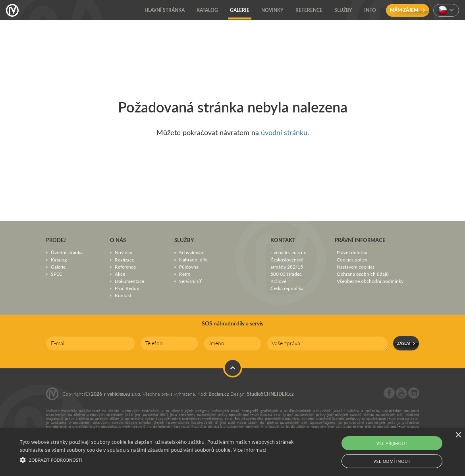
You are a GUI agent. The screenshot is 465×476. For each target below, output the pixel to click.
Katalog (59, 259)
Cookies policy (352, 259)
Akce (120, 274)
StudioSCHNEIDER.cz (270, 394)
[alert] (232, 452)
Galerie (58, 267)
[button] (158, 459)
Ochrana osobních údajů (363, 274)
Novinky (123, 252)
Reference (125, 267)
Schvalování (192, 252)
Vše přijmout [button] (392, 443)
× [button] (458, 435)
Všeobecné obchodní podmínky (370, 281)
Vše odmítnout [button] (392, 461)
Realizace (124, 259)
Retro (185, 274)
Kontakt (123, 295)
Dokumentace (129, 281)
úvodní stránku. (285, 132)
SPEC (57, 274)
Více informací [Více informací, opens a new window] (250, 450)
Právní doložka (352, 252)
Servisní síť (190, 281)
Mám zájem (408, 10)
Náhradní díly (193, 259)
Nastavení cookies (356, 267)
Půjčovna (189, 267)
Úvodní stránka (67, 252)
